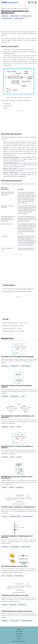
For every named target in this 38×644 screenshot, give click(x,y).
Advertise (19, 636)
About (19, 629)
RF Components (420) (20, 289)
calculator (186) (20, 331)
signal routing (22, 605)
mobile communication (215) (9, 328)
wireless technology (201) (9, 331)
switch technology (25, 366)
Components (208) (21, 292)
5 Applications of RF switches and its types (15, 595)
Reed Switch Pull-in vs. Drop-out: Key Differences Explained (17, 447)
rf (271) (26, 323)
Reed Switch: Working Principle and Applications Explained (17, 386)
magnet (19, 427)
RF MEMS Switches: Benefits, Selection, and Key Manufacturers (17, 477)
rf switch (12, 487)
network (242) (14, 326)
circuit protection (26, 547)
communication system (15, 516)
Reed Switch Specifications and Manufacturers (19, 8)
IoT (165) (29, 292)
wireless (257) (6, 326)
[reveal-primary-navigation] (35, 2)
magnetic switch (15, 16)
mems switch (20, 487)
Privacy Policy (19, 631)
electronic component (7, 18)
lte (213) (20, 328)
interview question (14, 621)
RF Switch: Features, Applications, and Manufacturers (18, 507)
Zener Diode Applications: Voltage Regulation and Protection (17, 537)
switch (23, 396)
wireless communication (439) (10, 323)
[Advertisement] (19, 26)
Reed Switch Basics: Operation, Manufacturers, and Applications (18, 417)
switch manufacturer (26, 16)
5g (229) (21, 326)
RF (9, 2)
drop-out (19, 457)
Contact (19, 639)
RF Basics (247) (30, 289)
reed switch (5, 16)
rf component (13, 605)
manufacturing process (27, 621)
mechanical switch (19, 18)
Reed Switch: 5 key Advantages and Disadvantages (18, 357)
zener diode (5, 547)
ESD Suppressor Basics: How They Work (14, 566)
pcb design (5, 621)
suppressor (10, 576)
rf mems (4, 487)
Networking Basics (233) (9, 292)
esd (3, 576)
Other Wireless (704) (8, 289)
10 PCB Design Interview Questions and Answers (17, 611)
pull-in (12, 457)
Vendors (3, 8)
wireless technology (28, 516)
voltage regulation (15, 547)
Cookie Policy (19, 634)
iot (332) (21, 323)
